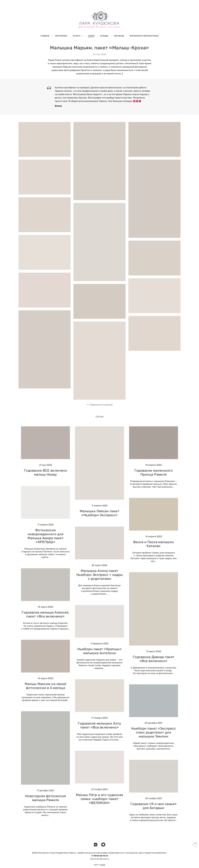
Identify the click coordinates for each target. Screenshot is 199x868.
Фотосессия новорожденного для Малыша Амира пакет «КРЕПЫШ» (45, 541)
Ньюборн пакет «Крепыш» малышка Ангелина (100, 656)
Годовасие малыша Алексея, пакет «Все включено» (45, 619)
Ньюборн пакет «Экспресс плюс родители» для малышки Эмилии (153, 737)
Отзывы (104, 36)
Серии (91, 36)
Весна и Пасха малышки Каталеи (154, 549)
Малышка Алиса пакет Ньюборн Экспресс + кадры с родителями (100, 579)
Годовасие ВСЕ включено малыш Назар (46, 477)
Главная (45, 36)
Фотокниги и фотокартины (144, 36)
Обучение (119, 36)
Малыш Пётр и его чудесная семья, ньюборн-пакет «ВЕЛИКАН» (99, 803)
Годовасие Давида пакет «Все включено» (154, 663)
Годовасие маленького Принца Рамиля (154, 477)
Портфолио (61, 36)
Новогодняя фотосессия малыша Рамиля (46, 803)
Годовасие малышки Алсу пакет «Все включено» (99, 730)
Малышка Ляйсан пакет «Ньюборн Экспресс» (100, 518)
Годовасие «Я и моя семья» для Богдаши (154, 810)
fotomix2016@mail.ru (100, 863)
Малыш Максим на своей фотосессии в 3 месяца (45, 690)
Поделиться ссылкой (101, 409)
